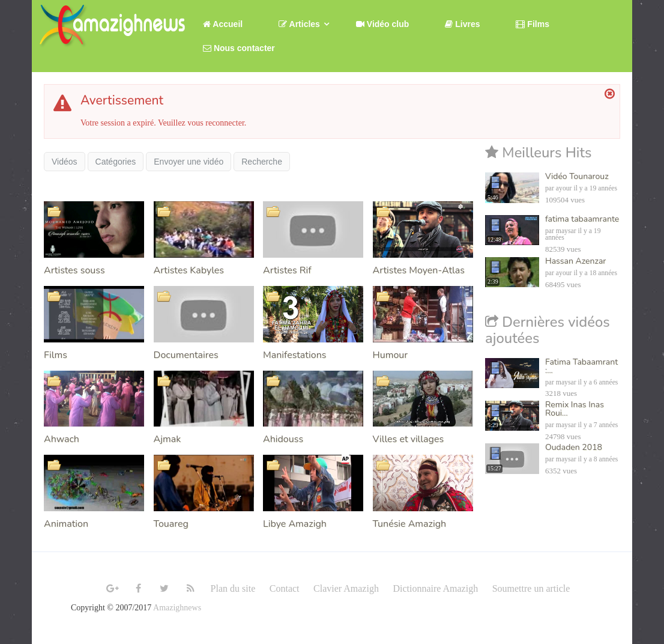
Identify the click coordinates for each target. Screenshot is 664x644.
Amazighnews (177, 608)
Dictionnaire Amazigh (435, 588)
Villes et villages (409, 439)
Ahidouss (283, 439)
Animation (66, 524)
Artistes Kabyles (189, 270)
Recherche (262, 162)
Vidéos (65, 162)
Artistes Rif (287, 270)
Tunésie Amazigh (410, 524)
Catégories (116, 162)
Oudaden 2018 (574, 447)
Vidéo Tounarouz (577, 176)
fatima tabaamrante (582, 219)
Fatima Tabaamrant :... (581, 366)
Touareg (171, 524)
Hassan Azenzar (575, 261)
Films (56, 355)
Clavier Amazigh (346, 588)
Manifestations (294, 355)
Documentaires (186, 355)
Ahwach (62, 439)
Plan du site (233, 588)
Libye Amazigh (295, 524)
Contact (285, 588)
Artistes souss (74, 270)
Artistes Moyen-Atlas (419, 270)
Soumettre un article (531, 588)
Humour (390, 355)
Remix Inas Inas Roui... (575, 409)
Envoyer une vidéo (189, 162)
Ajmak (168, 439)
